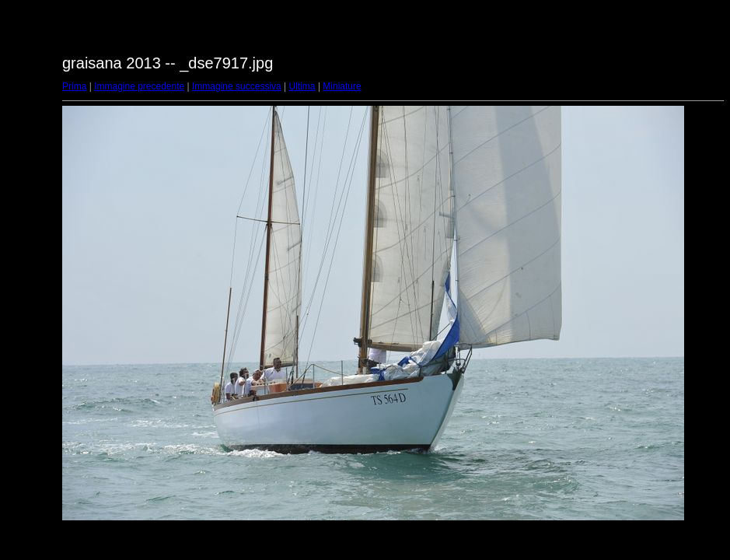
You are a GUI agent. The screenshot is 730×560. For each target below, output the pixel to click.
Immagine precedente (139, 86)
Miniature (342, 86)
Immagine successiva (237, 86)
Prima (74, 86)
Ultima (302, 86)
